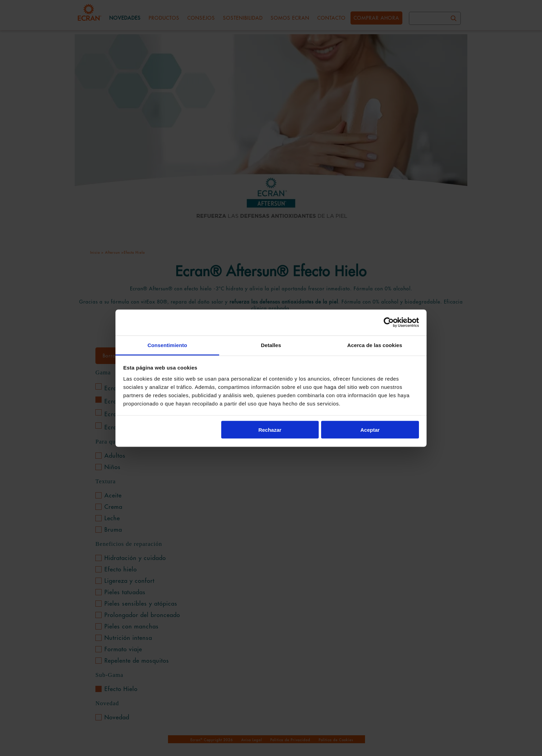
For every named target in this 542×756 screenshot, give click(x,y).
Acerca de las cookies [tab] (375, 345)
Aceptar (370, 430)
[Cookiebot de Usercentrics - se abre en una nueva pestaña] (389, 323)
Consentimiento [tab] (167, 345)
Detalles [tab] (271, 345)
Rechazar (270, 430)
